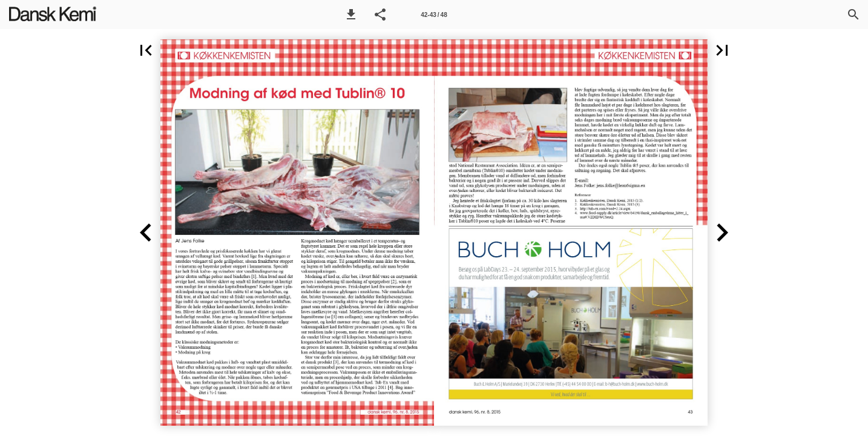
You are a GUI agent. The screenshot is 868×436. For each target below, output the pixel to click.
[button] (351, 15)
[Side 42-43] (434, 15)
